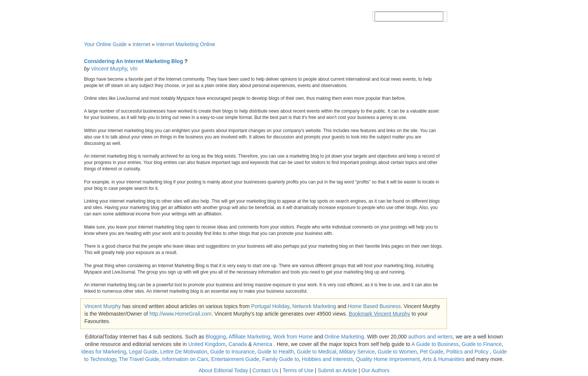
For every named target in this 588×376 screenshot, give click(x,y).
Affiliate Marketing (250, 337)
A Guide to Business (435, 344)
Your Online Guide (105, 44)
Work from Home (293, 337)
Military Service (357, 352)
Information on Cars (185, 359)
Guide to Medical (317, 352)
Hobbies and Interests (327, 359)
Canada (238, 344)
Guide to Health (275, 352)
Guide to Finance (482, 344)
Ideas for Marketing (103, 352)
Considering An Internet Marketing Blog (133, 61)
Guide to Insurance (232, 352)
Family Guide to (280, 359)
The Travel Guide (139, 359)
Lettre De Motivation (184, 352)
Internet (141, 44)
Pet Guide (432, 352)
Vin (133, 69)
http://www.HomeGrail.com (180, 314)
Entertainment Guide (235, 359)
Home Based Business (374, 306)
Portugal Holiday (270, 306)
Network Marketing (314, 306)
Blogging (216, 337)
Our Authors (376, 370)
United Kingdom (207, 344)
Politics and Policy (468, 352)
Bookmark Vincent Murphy (379, 314)
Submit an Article (337, 370)
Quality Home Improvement (388, 359)
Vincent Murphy (109, 69)
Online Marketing (344, 337)
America (263, 344)
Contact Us (265, 370)
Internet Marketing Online (186, 44)
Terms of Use (298, 370)
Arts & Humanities (443, 359)
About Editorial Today (223, 370)
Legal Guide (143, 352)
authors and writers (430, 337)
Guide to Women (397, 352)
